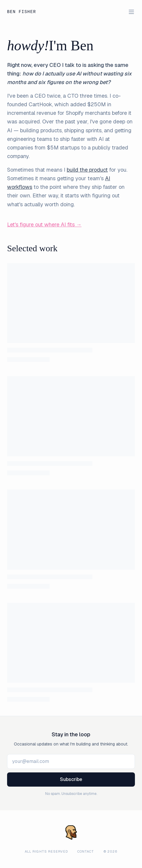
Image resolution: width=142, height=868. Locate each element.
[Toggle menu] (131, 12)
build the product (87, 170)
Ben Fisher (22, 12)
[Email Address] (71, 761)
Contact (86, 851)
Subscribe (71, 779)
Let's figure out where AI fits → (44, 224)
